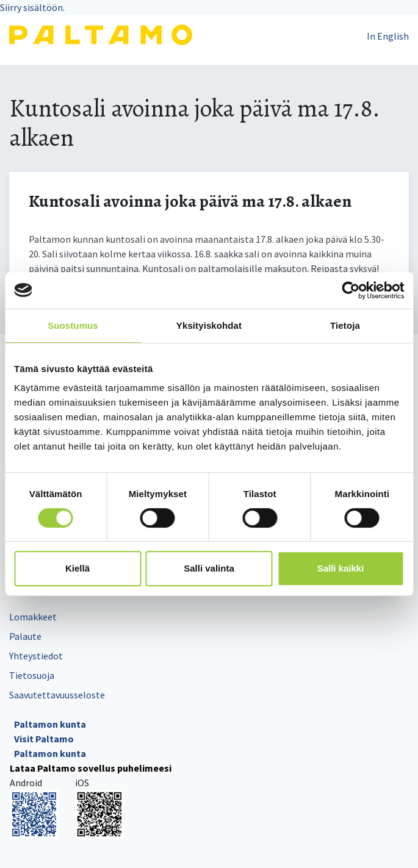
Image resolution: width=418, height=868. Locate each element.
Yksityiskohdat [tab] (209, 325)
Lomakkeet (33, 617)
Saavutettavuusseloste (57, 695)
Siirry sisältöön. (32, 7)
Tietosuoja (32, 675)
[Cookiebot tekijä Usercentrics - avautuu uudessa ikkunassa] (351, 290)
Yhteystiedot (36, 656)
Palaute (25, 636)
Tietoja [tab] (345, 325)
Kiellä (77, 568)
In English (388, 36)
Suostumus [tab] (73, 325)
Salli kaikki (341, 568)
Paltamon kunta (50, 724)
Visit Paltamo (44, 739)
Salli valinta (209, 568)
